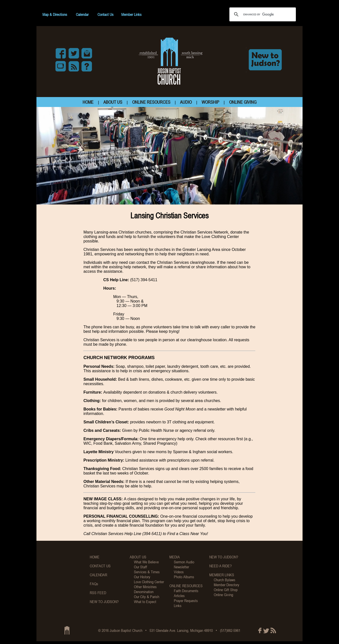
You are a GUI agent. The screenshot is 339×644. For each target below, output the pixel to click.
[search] (262, 14)
